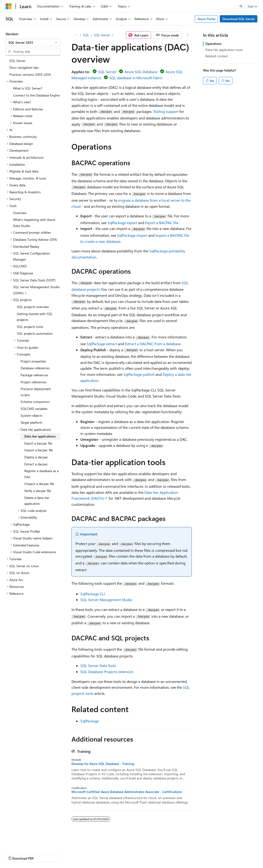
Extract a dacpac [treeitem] (36, 464)
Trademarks (148, 854)
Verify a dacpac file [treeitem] (38, 491)
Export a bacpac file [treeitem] (38, 443)
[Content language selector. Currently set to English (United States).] (27, 843)
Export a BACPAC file (162, 223)
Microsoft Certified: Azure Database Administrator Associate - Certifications (127, 792)
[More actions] (187, 35)
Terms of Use (125, 854)
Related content (217, 56)
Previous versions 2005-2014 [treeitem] (30, 74)
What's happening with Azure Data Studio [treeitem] (34, 223)
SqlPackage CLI (93, 594)
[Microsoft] (9, 6)
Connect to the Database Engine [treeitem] (36, 95)
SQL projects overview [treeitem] (33, 307)
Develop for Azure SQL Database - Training (103, 764)
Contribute (84, 854)
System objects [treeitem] (31, 415)
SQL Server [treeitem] (17, 61)
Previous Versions (42, 854)
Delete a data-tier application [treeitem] (37, 501)
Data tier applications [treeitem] (40, 436)
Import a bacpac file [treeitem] (39, 450)
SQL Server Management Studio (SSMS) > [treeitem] (36, 290)
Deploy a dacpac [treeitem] (36, 457)
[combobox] (33, 43)
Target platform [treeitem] (31, 422)
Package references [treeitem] (34, 375)
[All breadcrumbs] (76, 35)
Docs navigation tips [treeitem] (24, 67)
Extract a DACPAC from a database (153, 344)
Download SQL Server (239, 19)
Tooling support (166, 111)
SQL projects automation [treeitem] (35, 333)
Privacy (102, 854)
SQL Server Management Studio (106, 600)
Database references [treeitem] (35, 368)
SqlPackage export (122, 223)
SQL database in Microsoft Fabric (136, 78)
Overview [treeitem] (20, 213)
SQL (86, 35)
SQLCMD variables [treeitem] (34, 409)
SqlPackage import (132, 235)
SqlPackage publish (139, 374)
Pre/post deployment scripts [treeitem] (36, 392)
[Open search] (241, 6)
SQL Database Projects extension (107, 672)
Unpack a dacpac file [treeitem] (39, 484)
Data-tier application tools (224, 50)
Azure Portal (206, 19)
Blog (64, 854)
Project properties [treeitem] (33, 361)
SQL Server (102, 35)
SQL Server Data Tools (98, 665)
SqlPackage (90, 721)
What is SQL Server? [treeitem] (28, 88)
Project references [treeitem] (33, 382)
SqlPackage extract (102, 344)
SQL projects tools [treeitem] (30, 327)
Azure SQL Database (141, 72)
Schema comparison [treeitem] (35, 402)
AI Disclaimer (15, 854)
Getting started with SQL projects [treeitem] (35, 317)
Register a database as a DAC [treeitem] (41, 474)
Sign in (252, 6)
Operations (213, 44)
